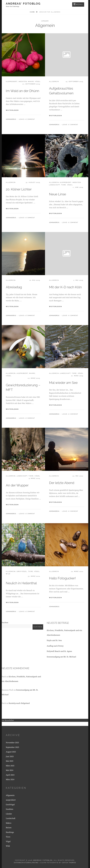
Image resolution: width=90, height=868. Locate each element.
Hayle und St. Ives (54, 640)
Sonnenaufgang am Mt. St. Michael (61, 657)
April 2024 (10, 775)
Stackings (10, 832)
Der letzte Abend (62, 483)
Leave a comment (27, 119)
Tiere (64, 185)
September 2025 (12, 747)
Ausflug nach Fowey (55, 646)
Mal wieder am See (63, 383)
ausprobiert (12, 82)
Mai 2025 (10, 761)
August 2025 (11, 752)
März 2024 (10, 779)
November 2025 (12, 743)
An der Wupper (17, 485)
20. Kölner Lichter (19, 189)
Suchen (5, 623)
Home (32, 12)
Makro (31, 82)
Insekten (23, 82)
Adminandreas (11, 119)
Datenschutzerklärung (26, 863)
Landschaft (55, 185)
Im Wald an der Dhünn (22, 91)
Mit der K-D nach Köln (65, 287)
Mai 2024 (10, 770)
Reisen (9, 828)
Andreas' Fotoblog (23, 4)
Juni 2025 (10, 756)
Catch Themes (69, 863)
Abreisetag (14, 287)
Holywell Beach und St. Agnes (59, 651)
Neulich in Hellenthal (21, 583)
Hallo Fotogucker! (62, 578)
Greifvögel (22, 571)
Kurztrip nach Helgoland (19, 703)
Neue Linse (58, 194)
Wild (8, 574)
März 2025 (10, 766)
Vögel (38, 82)
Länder (9, 814)
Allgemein (54, 82)
